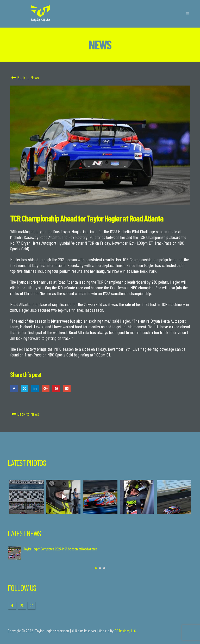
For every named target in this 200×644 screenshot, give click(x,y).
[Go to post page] (14, 553)
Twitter (25, 389)
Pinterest (56, 389)
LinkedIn (35, 389)
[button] (187, 14)
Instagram (32, 606)
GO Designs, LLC (125, 631)
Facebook (14, 389)
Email (67, 389)
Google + (46, 389)
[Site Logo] (40, 14)
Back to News (25, 77)
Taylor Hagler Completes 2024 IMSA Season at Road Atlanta (60, 549)
